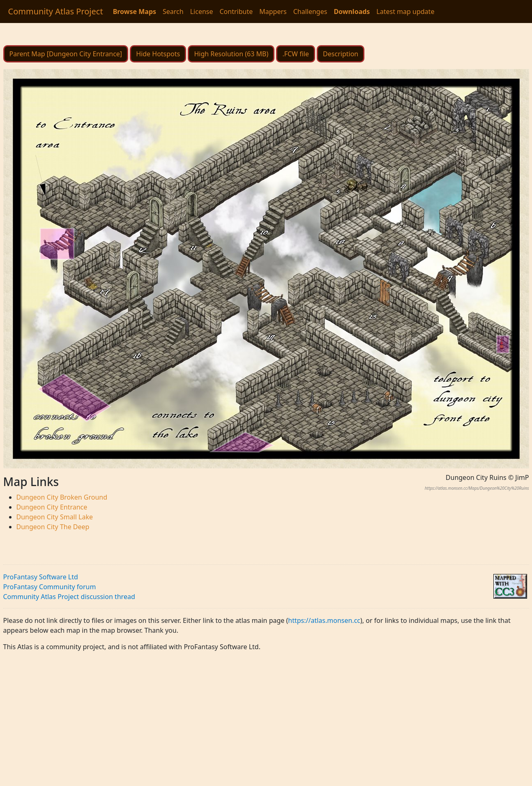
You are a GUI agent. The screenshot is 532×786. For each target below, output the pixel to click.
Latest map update (405, 12)
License (202, 12)
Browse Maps (135, 12)
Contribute (236, 12)
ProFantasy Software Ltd (41, 577)
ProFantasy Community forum (50, 587)
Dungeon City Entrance (52, 507)
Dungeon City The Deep (53, 527)
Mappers (273, 12)
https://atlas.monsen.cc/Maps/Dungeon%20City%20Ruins (477, 488)
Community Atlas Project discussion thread (69, 597)
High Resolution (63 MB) (231, 54)
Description (341, 54)
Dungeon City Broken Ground (62, 497)
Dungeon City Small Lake (55, 517)
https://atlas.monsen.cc (324, 620)
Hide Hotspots (158, 54)
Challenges (310, 12)
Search (173, 12)
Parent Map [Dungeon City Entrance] (66, 54)
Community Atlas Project (56, 11)
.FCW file (296, 54)
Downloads (352, 12)
